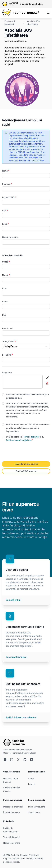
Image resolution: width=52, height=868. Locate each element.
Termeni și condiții (12, 837)
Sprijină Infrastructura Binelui (21, 717)
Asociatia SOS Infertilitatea (33, 23)
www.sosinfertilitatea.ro (15, 41)
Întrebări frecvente (12, 812)
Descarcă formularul (16, 657)
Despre (32, 784)
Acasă (31, 778)
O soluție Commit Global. (31, 4)
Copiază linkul (13, 600)
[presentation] (23, 452)
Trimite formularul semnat (26, 464)
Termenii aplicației (31, 437)
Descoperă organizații (13, 807)
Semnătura (7, 373)
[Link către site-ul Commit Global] (11, 4)
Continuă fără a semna (26, 471)
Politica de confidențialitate (19, 440)
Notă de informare (12, 843)
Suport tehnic (34, 812)
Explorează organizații (10, 23)
